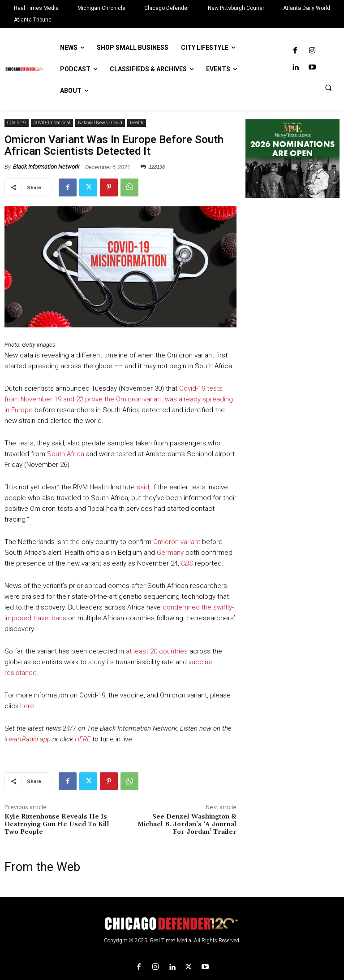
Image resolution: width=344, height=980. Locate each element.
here (27, 706)
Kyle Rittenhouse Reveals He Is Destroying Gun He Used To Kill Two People (57, 824)
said (143, 487)
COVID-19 (17, 123)
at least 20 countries (157, 651)
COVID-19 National (52, 123)
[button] (328, 87)
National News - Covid (100, 123)
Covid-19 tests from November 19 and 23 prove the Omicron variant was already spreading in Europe (119, 399)
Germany (170, 553)
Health (137, 123)
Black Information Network (46, 167)
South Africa (66, 454)
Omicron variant (177, 542)
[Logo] (172, 924)
